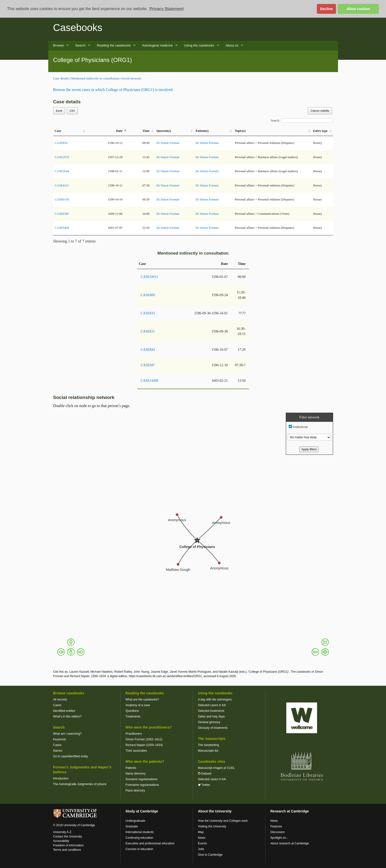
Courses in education (139, 849)
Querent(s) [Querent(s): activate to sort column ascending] (164, 131)
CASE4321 (62, 185)
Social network (131, 78)
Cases (57, 705)
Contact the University (68, 837)
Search (80, 45)
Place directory (135, 791)
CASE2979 (62, 157)
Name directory (136, 774)
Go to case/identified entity (71, 756)
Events (202, 843)
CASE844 (148, 350)
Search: (302, 121)
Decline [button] (326, 9)
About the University (215, 811)
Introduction (61, 778)
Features (276, 826)
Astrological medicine (157, 45)
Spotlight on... (279, 838)
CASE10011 (150, 277)
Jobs (201, 849)
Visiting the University (212, 826)
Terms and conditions (67, 850)
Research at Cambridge (289, 811)
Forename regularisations (142, 785)
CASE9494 (62, 228)
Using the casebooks (199, 45)
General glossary (209, 722)
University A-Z (62, 832)
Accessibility (61, 841)
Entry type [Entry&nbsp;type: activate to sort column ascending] (320, 131)
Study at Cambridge (142, 811)
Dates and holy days (211, 716)
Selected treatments (211, 711)
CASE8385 (62, 214)
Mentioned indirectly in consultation (95, 78)
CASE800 (148, 295)
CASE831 (148, 331)
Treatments (133, 716)
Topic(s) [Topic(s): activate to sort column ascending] (240, 131)
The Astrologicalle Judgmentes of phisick (80, 784)
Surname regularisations (142, 779)
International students (140, 832)
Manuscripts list (208, 751)
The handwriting (208, 745)
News (202, 838)
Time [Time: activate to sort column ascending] (146, 131)
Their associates (136, 751)
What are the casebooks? (142, 700)
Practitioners (134, 734)
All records (60, 700)
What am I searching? (68, 734)
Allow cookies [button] (358, 9)
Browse (59, 45)
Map (201, 832)
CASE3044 (62, 171)
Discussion (277, 832)
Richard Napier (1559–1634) (144, 745)
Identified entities (64, 711)
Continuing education (139, 838)
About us (232, 45)
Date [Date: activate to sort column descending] (119, 131)
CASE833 (148, 313)
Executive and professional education (150, 843)
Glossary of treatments (213, 728)
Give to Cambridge (210, 855)
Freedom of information (68, 845)
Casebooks (78, 28)
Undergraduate (135, 821)
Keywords (60, 739)
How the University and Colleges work (223, 821)
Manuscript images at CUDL (216, 768)
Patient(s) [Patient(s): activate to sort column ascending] (202, 131)
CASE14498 (150, 381)
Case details (61, 78)
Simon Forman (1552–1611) (144, 739)
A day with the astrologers (215, 700)
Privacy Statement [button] (167, 9)
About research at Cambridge (290, 843)
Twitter (204, 785)
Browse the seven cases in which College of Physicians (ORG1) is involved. (113, 90)
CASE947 (148, 365)
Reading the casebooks (114, 45)
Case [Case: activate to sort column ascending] (58, 131)
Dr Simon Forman (168, 143)
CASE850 (61, 143)
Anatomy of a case (138, 705)
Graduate (132, 826)
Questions (132, 711)
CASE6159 (62, 199)
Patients (131, 768)
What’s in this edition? (68, 716)
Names (58, 751)
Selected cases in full (212, 705)
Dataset (205, 774)
